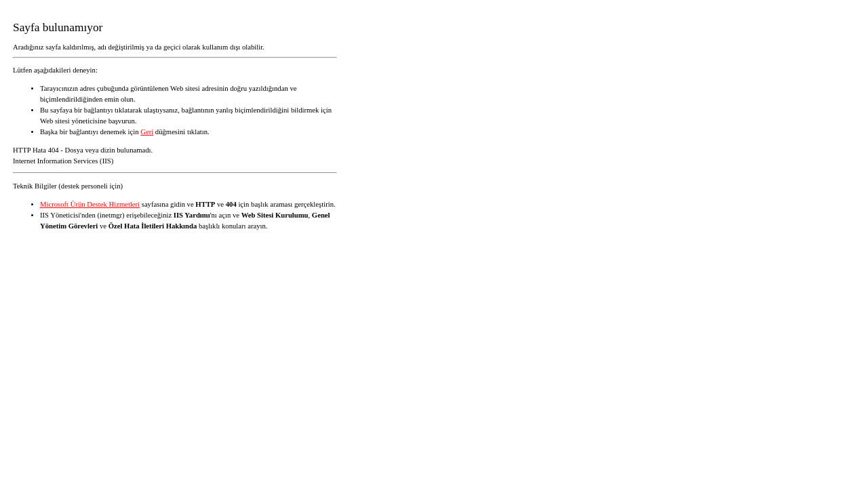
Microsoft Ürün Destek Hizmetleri (90, 204)
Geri (147, 132)
